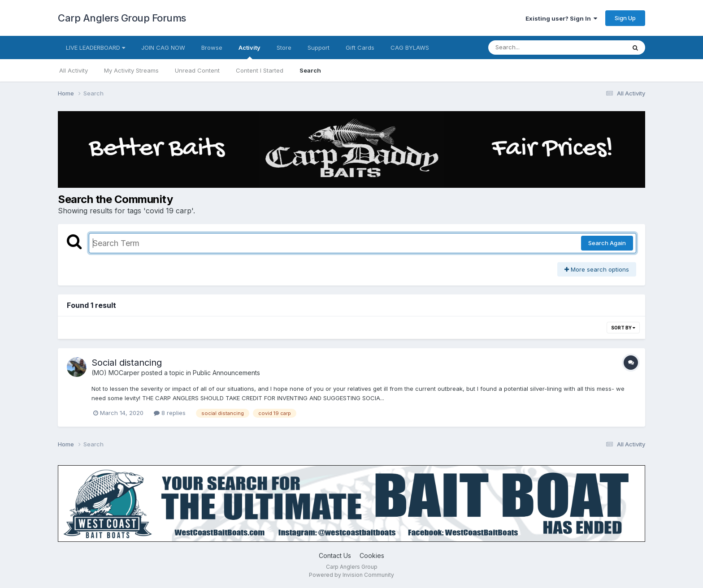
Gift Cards (360, 48)
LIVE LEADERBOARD (95, 48)
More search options (597, 269)
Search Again (607, 243)
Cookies (372, 556)
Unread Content (197, 70)
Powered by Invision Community (351, 575)
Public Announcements (226, 373)
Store (284, 48)
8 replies (170, 413)
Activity (250, 52)
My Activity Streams (131, 70)
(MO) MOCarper (115, 373)
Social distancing (127, 363)
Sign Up (625, 18)
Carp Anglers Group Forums (122, 18)
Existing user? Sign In (561, 18)
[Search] (532, 48)
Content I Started (260, 70)
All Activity (74, 70)
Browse (212, 48)
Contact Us (335, 556)
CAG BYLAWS (410, 48)
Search (310, 70)
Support (319, 48)
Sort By (623, 328)
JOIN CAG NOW (163, 48)
